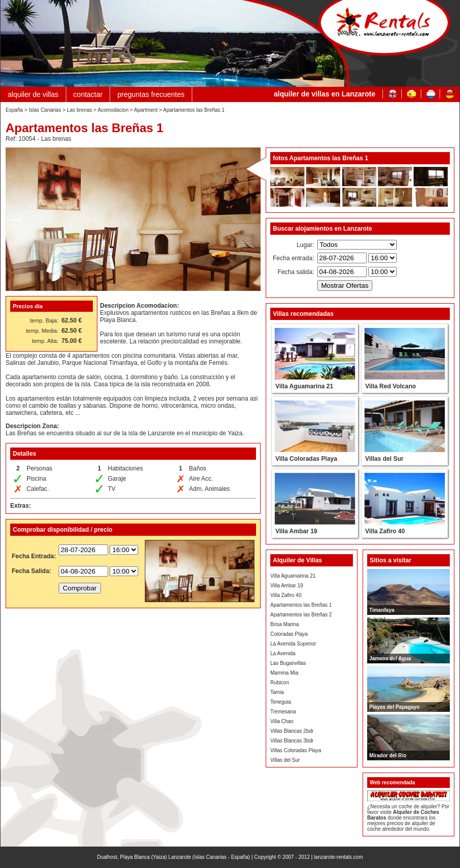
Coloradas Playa (289, 634)
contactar (88, 94)
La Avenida (283, 653)
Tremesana (283, 712)
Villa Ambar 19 (287, 586)
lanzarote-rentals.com (339, 857)
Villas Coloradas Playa (296, 750)
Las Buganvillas (288, 663)
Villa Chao (282, 721)
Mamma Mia (284, 673)
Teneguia (281, 702)
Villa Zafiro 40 (286, 595)
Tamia (277, 692)
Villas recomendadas (303, 314)
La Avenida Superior (293, 644)
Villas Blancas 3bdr (292, 741)
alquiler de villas (33, 94)
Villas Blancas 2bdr (292, 731)
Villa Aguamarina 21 (293, 576)
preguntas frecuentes (151, 94)
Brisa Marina (285, 624)
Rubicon (280, 683)
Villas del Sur (285, 760)
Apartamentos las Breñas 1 (301, 605)
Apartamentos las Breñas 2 (301, 615)
